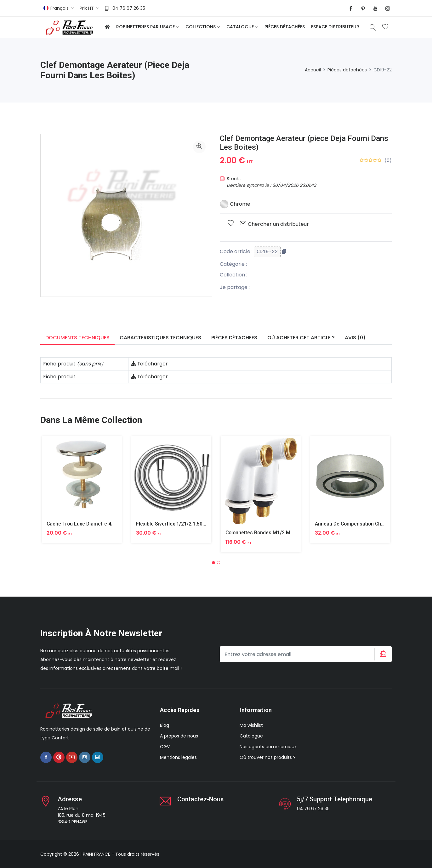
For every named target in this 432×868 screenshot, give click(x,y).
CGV (165, 747)
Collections (201, 27)
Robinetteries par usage (145, 27)
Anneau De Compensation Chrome (355, 524)
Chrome (235, 204)
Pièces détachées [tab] (234, 338)
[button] (213, 563)
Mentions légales (178, 757)
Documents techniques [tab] (77, 338)
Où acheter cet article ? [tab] (301, 338)
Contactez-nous (201, 799)
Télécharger (150, 364)
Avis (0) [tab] (355, 338)
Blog (165, 725)
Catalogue (240, 27)
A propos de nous (179, 736)
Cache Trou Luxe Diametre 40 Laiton (89, 524)
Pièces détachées (285, 27)
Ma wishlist (251, 725)
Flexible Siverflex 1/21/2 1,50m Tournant (182, 524)
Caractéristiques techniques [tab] (160, 338)
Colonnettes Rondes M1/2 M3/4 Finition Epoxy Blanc (286, 533)
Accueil (313, 70)
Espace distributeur (335, 27)
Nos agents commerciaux (268, 747)
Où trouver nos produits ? (268, 757)
